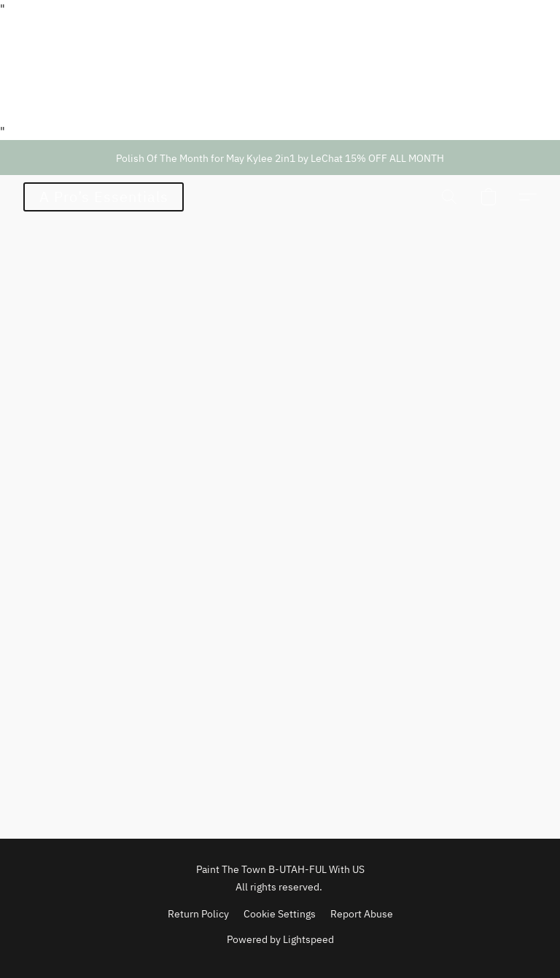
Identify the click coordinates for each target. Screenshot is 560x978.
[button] (104, 197)
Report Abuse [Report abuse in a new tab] (362, 914)
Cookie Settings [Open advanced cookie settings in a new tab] (280, 914)
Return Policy (198, 914)
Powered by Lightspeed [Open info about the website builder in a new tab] (280, 939)
